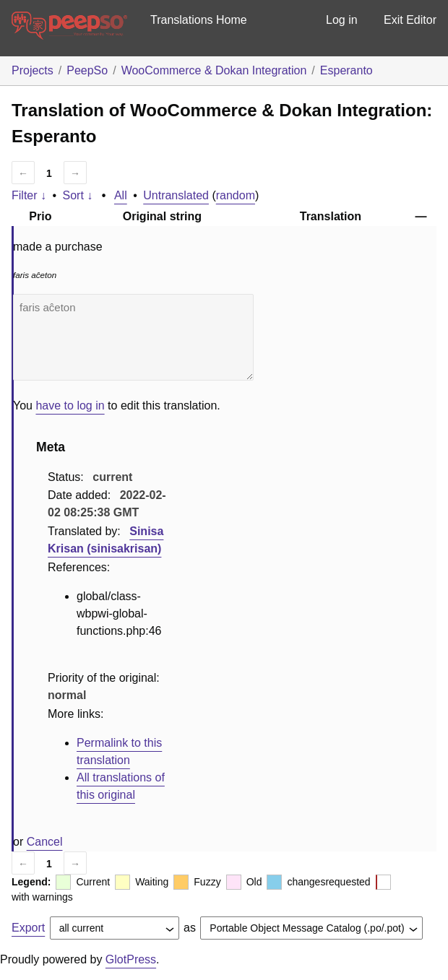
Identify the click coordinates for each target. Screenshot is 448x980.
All (121, 195)
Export (28, 928)
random (236, 195)
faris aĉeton (133, 337)
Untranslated (176, 195)
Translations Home (199, 20)
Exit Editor (410, 20)
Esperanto (346, 70)
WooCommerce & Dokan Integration (214, 70)
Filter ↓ (29, 195)
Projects (33, 70)
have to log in (70, 406)
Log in (342, 20)
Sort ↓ (78, 195)
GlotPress (131, 959)
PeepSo (87, 70)
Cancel (45, 842)
